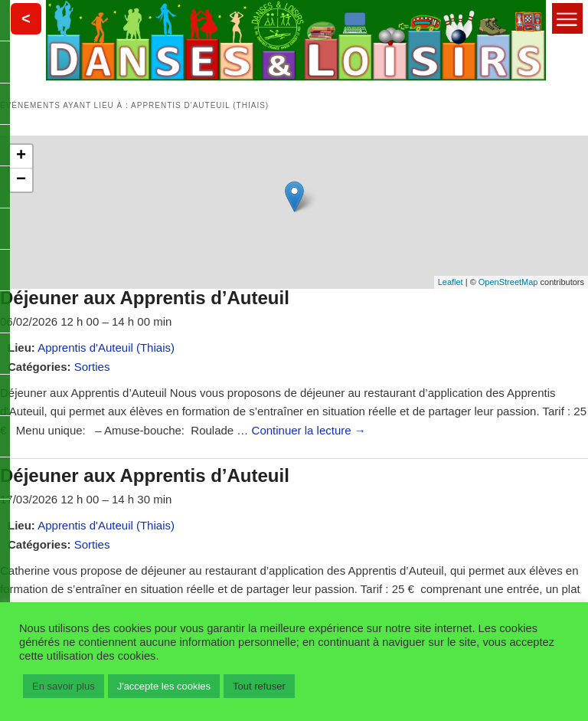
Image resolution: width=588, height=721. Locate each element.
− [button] (21, 180)
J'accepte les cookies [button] (164, 686)
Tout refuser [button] (259, 686)
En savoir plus (64, 686)
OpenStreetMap (508, 282)
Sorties (92, 367)
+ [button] (21, 156)
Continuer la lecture (309, 430)
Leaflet (451, 282)
